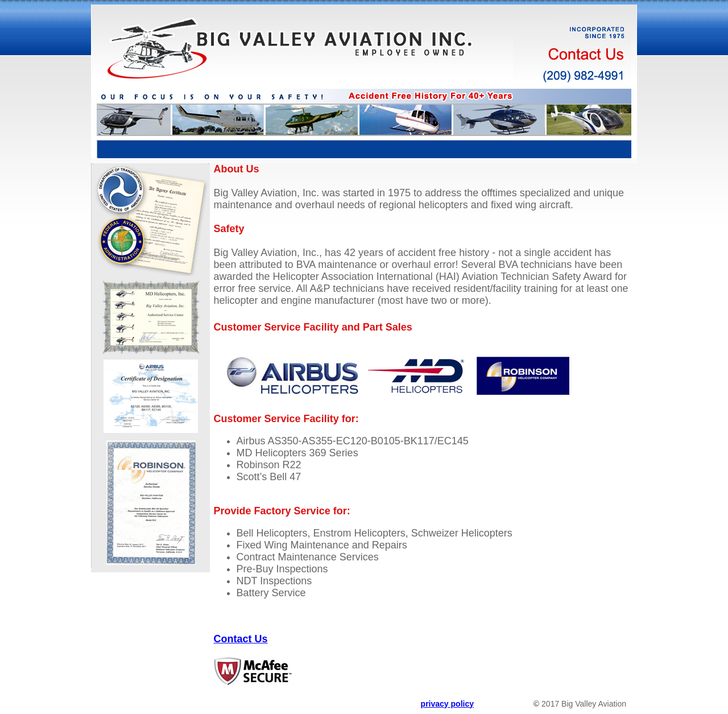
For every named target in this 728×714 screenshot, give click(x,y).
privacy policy (447, 704)
